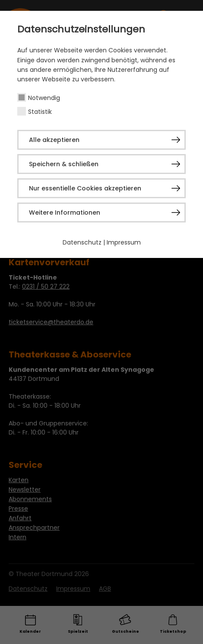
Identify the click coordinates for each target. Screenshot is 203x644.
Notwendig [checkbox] (44, 98)
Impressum (124, 242)
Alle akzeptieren (54, 140)
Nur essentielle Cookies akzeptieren (85, 188)
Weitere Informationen (65, 213)
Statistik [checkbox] (40, 112)
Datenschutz (82, 242)
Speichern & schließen (64, 164)
